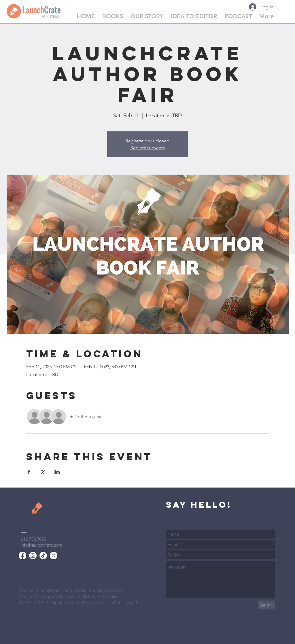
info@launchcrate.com (41, 545)
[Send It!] (267, 605)
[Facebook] (22, 556)
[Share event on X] (43, 472)
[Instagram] (33, 556)
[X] (54, 556)
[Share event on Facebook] (29, 472)
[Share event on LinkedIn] (57, 472)
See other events (148, 148)
